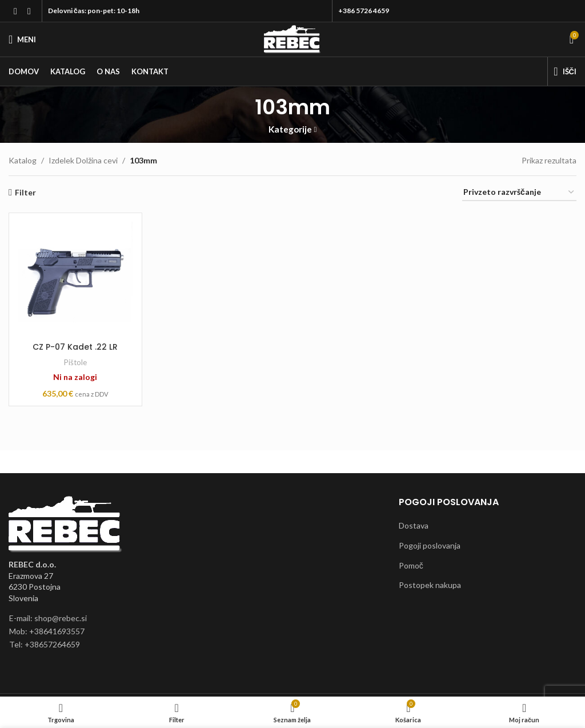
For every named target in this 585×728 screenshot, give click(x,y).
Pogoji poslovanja (430, 545)
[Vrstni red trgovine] (519, 193)
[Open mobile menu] (22, 39)
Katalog (23, 160)
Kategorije (290, 129)
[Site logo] (292, 39)
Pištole (75, 362)
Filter (25, 193)
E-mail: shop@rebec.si (48, 618)
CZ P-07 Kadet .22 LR (75, 347)
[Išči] (565, 71)
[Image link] (66, 524)
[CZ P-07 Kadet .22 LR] (75, 279)
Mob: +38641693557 (47, 631)
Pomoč (411, 565)
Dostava (414, 525)
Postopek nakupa (430, 585)
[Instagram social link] (29, 11)
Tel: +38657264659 (45, 644)
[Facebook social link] (15, 11)
